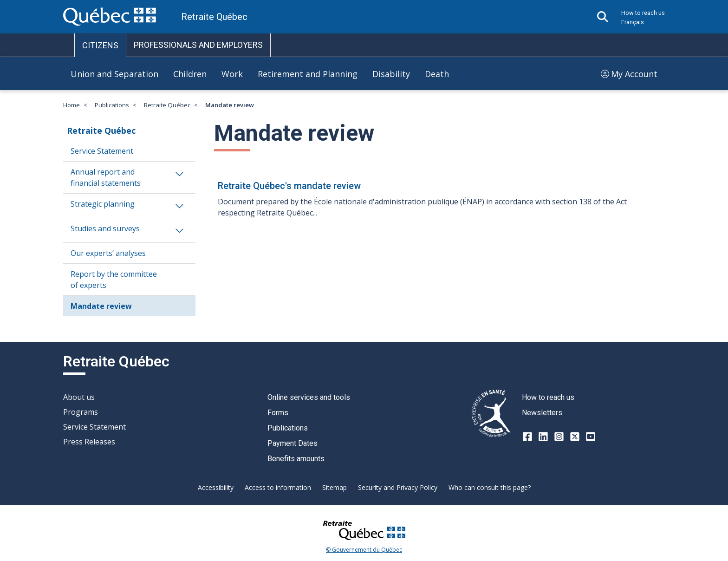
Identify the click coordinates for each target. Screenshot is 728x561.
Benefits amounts (296, 459)
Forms (278, 413)
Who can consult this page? (490, 487)
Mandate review (101, 306)
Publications (112, 105)
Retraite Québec (167, 105)
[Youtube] (591, 437)
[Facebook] (527, 437)
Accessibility (216, 487)
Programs (81, 412)
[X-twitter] (575, 437)
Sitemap (335, 487)
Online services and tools (309, 397)
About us (79, 397)
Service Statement (102, 151)
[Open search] (603, 17)
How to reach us (643, 13)
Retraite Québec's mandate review (289, 186)
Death (437, 74)
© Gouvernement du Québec (364, 550)
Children (190, 74)
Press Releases (89, 442)
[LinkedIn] (543, 437)
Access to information (278, 487)
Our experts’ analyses (108, 253)
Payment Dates (292, 443)
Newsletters (542, 413)
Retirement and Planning (308, 74)
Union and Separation (114, 74)
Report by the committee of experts (114, 280)
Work (232, 74)
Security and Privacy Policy (398, 487)
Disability (391, 74)
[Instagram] (559, 437)
